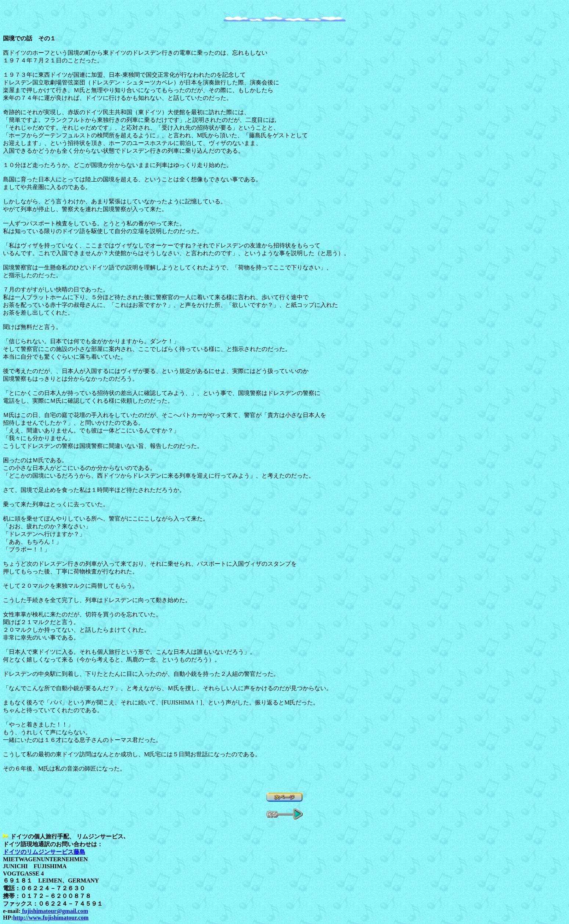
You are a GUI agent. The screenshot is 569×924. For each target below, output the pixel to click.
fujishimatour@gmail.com (54, 911)
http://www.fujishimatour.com (51, 918)
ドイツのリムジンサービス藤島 (44, 852)
